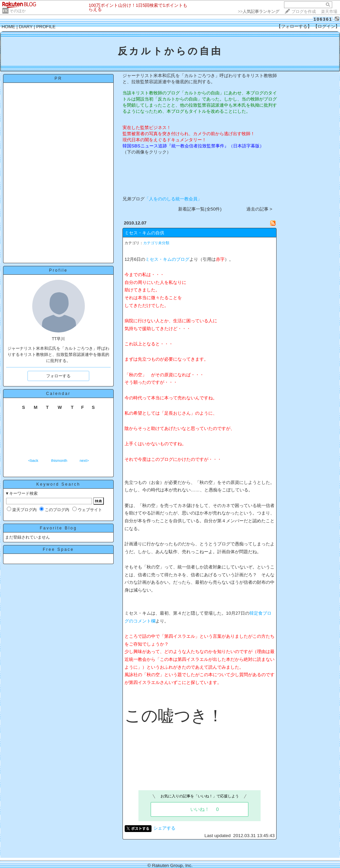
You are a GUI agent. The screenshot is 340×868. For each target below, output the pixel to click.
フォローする (58, 376)
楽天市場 (329, 12)
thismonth (59, 460)
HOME (8, 27)
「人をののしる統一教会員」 (173, 199)
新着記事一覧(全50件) (200, 209)
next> (84, 460)
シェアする (164, 828)
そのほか (18, 11)
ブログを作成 (304, 12)
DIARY (26, 27)
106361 (323, 19)
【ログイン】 (326, 26)
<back (33, 460)
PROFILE (46, 27)
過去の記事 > (259, 209)
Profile (58, 270)
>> (259, 12)
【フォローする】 (294, 26)
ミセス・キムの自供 (144, 233)
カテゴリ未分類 (156, 243)
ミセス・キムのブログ (167, 259)
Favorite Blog (58, 528)
